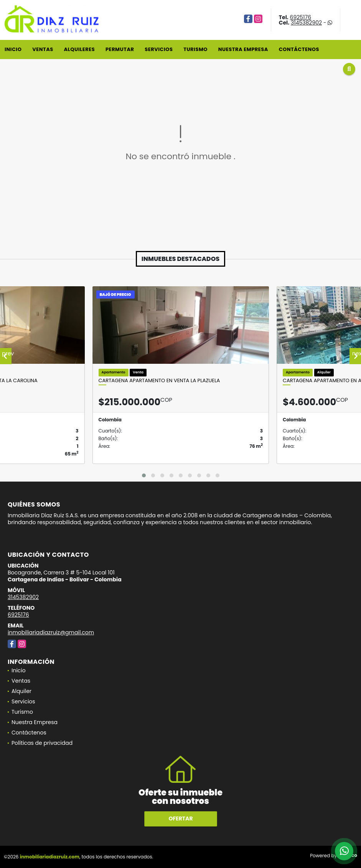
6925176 (301, 17)
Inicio (13, 49)
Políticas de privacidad (42, 743)
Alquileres (79, 49)
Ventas (43, 49)
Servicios (159, 49)
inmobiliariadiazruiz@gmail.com (51, 632)
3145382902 (306, 23)
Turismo (195, 49)
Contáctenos (299, 49)
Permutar (120, 49)
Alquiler (21, 691)
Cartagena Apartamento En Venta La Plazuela (159, 381)
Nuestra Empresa (243, 49)
